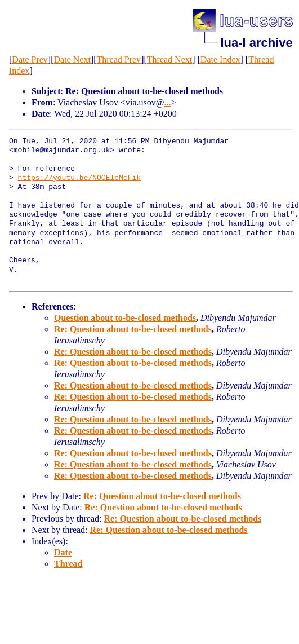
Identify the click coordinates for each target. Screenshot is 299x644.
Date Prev (30, 59)
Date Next (72, 59)
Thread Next (169, 59)
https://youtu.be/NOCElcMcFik (79, 178)
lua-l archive (256, 43)
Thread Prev (119, 59)
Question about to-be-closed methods (125, 318)
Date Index (220, 59)
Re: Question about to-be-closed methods (133, 329)
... (168, 102)
